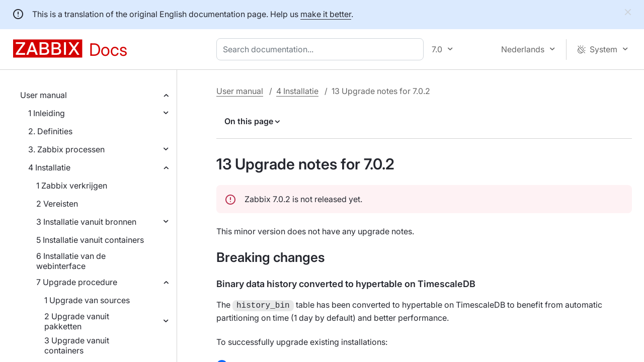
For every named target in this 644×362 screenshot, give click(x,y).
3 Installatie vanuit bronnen (86, 222)
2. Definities (50, 131)
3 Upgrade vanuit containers (77, 345)
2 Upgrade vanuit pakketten (77, 321)
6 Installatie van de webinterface (71, 261)
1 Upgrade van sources (87, 300)
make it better (326, 14)
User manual (44, 95)
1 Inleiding (47, 113)
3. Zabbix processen (66, 149)
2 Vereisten (57, 204)
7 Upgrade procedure (77, 282)
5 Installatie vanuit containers (90, 240)
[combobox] (322, 49)
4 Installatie (49, 167)
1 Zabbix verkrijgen (72, 186)
